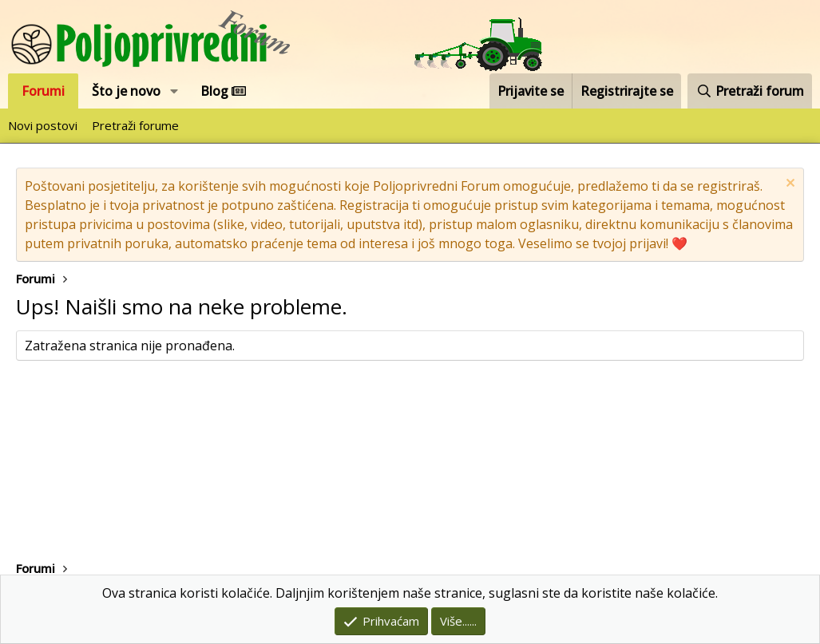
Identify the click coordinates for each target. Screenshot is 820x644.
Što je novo (126, 91)
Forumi (43, 91)
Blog (223, 91)
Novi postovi (43, 125)
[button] (174, 91)
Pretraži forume (135, 125)
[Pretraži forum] (750, 91)
